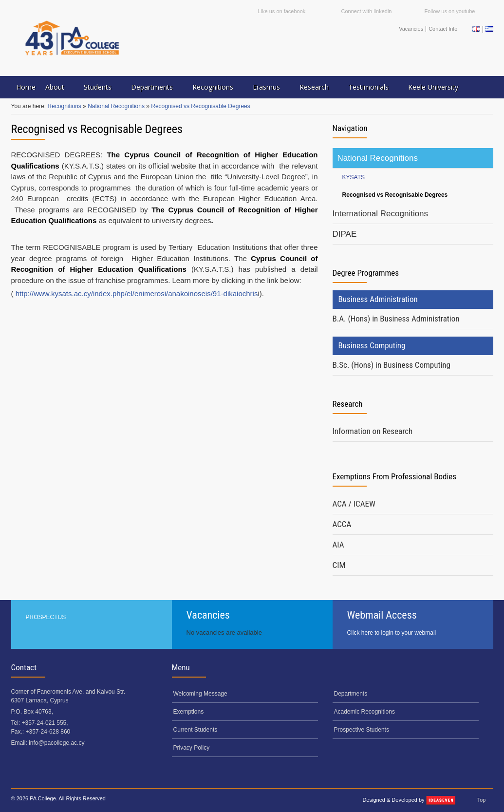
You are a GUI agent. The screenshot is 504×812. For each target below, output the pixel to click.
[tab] (413, 319)
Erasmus (266, 87)
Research (314, 87)
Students (98, 87)
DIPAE (345, 234)
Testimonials (368, 87)
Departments (152, 87)
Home (26, 87)
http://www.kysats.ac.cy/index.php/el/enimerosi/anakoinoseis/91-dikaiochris (137, 293)
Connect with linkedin (367, 11)
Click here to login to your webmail (392, 633)
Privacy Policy (192, 748)
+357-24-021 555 (44, 723)
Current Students (196, 730)
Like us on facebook (282, 11)
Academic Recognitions (364, 712)
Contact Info (443, 29)
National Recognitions (117, 106)
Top (482, 800)
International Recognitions (381, 214)
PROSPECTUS (46, 617)
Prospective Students (362, 730)
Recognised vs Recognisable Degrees (200, 106)
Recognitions (213, 87)
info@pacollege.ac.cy (56, 743)
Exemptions (189, 712)
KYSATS (354, 177)
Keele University (433, 87)
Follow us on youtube (450, 11)
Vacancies (411, 29)
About (55, 87)
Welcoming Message (200, 694)
